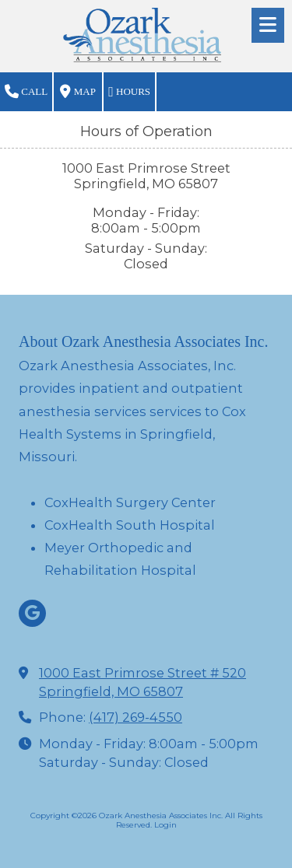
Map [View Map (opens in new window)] (77, 92)
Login (165, 825)
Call (26, 92)
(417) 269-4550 (135, 717)
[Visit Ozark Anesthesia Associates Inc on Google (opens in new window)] (32, 613)
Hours (129, 92)
